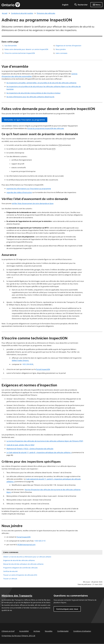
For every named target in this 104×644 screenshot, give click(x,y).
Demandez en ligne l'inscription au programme (24, 120)
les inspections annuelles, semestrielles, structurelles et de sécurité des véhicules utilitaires (41, 83)
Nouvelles (49, 631)
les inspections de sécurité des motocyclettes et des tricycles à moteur (34, 93)
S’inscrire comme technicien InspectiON (20, 53)
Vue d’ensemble (11, 46)
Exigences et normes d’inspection (68, 46)
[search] (81, 5)
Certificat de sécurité (10, 571)
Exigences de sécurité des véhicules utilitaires (19, 560)
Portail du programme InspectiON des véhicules (46, 128)
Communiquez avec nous (67, 609)
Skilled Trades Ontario (20, 360)
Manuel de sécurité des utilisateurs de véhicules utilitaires (23, 564)
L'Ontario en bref (8, 631)
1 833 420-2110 (40, 541)
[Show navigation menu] (96, 5)
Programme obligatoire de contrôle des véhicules (20, 568)
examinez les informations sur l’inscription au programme (29, 189)
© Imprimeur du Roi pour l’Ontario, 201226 (18, 636)
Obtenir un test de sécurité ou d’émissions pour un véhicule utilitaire (27, 557)
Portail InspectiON (43, 369)
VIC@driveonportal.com (26, 545)
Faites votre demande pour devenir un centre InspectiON (26, 49)
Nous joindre (61, 49)
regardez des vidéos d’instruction (19, 192)
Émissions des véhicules (46, 13)
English (65, 5)
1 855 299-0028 (27, 364)
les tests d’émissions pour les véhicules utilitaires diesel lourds (30, 97)
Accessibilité (24, 631)
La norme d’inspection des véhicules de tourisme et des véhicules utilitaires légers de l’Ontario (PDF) (45, 441)
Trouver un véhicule (10, 579)
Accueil (5, 13)
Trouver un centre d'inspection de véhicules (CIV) (20, 575)
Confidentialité (63, 631)
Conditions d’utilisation (82, 631)
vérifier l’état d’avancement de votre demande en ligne (33, 203)
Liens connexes (61, 53)
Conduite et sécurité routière (22, 13)
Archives (37, 631)
